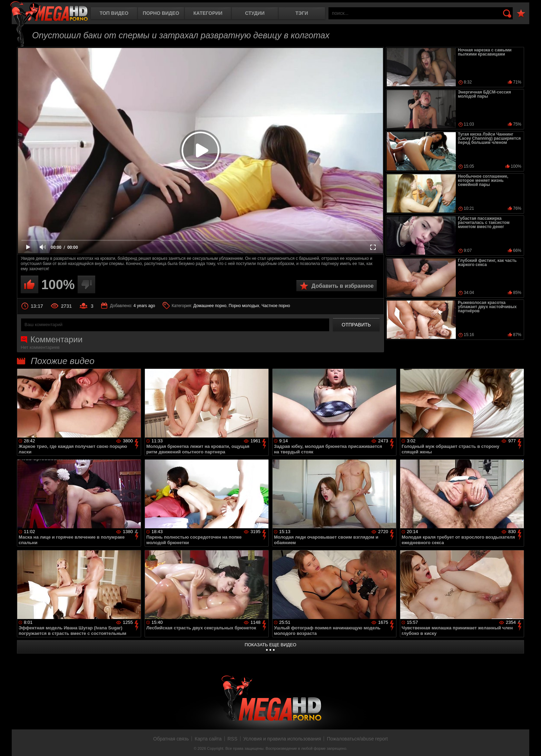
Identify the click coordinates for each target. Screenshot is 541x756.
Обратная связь (171, 739)
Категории (208, 13)
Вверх (531, 743)
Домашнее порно (210, 306)
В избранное (521, 14)
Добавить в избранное (343, 286)
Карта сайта (208, 739)
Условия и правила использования (282, 739)
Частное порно (276, 306)
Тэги (302, 13)
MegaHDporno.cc (49, 12)
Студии (255, 13)
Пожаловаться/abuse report (357, 739)
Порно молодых (244, 306)
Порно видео (161, 13)
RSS (232, 739)
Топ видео (114, 13)
